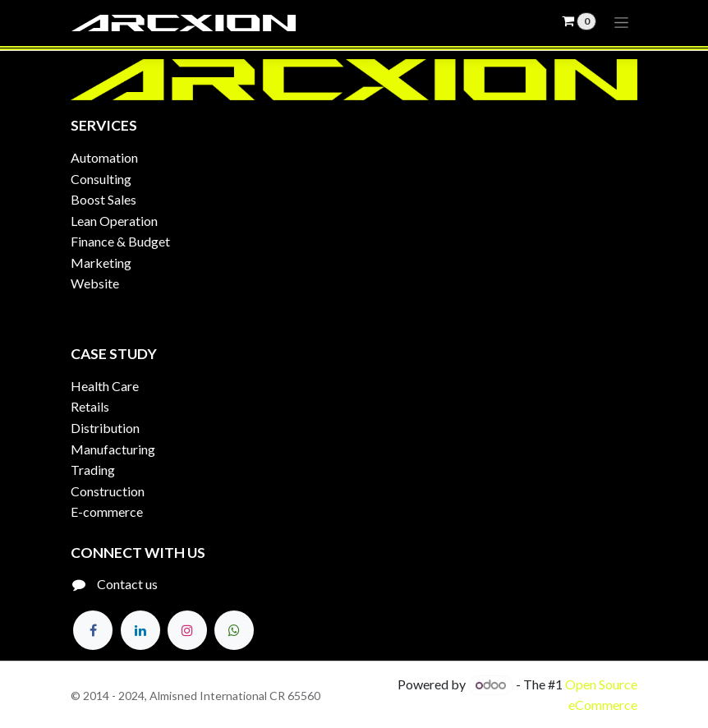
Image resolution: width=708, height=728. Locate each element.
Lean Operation (114, 221)
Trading (93, 470)
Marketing (101, 263)
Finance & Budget (120, 241)
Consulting (101, 179)
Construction (108, 491)
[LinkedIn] (140, 630)
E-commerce (107, 511)
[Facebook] (93, 630)
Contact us (127, 584)
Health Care (105, 386)
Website (95, 283)
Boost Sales (103, 199)
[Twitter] (234, 630)
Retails (90, 406)
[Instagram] (187, 630)
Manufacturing (113, 449)
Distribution (105, 428)
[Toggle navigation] (622, 23)
